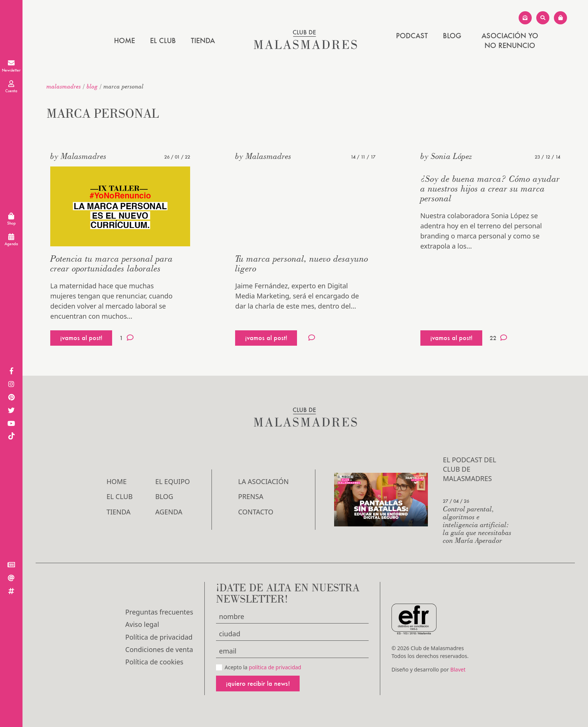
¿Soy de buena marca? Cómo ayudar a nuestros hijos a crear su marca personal (490, 188)
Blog (452, 36)
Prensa (251, 496)
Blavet (458, 669)
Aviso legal (142, 624)
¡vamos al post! (81, 338)
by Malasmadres (78, 156)
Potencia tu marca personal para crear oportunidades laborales (112, 263)
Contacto (256, 512)
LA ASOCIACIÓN (263, 481)
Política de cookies (154, 662)
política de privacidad (275, 667)
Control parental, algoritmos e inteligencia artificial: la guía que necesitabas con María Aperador (477, 524)
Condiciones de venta (159, 649)
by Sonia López (446, 156)
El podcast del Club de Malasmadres (469, 469)
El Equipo (172, 481)
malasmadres (64, 86)
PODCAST (412, 36)
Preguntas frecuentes (159, 612)
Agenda (169, 512)
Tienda (203, 40)
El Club (163, 40)
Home (124, 40)
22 (498, 338)
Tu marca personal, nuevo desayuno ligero (302, 263)
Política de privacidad (159, 637)
